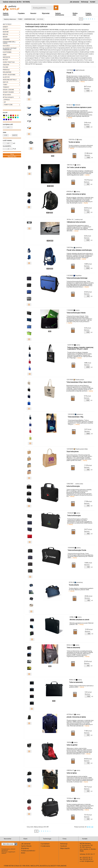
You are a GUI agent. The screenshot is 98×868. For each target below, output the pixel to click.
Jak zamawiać (74, 2)
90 (90, 827)
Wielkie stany (75, 14)
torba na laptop (72, 773)
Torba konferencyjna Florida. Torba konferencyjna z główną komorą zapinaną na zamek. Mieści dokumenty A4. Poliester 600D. (80, 556)
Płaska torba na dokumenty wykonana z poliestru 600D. (81, 686)
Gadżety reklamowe (10, 19)
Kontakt (93, 2)
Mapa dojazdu (65, 848)
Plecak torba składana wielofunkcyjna (79, 250)
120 (92, 827)
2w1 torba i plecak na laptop (76, 167)
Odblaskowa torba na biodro (76, 222)
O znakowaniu (45, 846)
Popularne (21, 13)
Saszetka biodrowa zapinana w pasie (79, 107)
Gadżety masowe (6, 14)
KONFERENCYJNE (30, 19)
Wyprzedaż (46, 13)
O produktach (45, 844)
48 (88, 827)
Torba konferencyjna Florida (77, 550)
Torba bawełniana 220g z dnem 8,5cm (79, 382)
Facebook (63, 846)
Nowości (33, 13)
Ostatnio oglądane (89, 14)
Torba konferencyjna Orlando (76, 313)
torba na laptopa (72, 801)
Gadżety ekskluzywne (60, 14)
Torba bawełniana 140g (75, 417)
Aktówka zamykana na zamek (79, 620)
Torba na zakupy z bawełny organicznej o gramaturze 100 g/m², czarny (80, 348)
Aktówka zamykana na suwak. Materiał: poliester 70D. (82, 624)
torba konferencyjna (73, 486)
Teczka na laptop (74, 142)
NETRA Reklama (85, 844)
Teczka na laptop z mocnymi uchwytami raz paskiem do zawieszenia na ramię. (81, 147)
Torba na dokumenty (73, 648)
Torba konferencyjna (74, 516)
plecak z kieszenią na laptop (76, 194)
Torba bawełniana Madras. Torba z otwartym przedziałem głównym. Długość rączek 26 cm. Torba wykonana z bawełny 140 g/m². (80, 422)
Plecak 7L (70, 73)
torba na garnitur (72, 745)
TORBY (20, 19)
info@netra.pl (89, 861)
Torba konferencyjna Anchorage (77, 278)
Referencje (85, 2)
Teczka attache (74, 585)
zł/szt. (88, 87)
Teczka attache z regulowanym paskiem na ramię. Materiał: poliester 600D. (81, 590)
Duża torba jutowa (73, 452)
